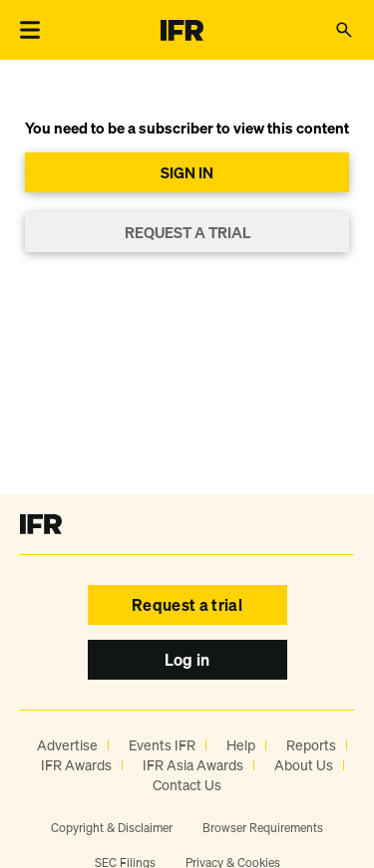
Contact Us (187, 785)
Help (241, 745)
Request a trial (187, 605)
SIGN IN (187, 172)
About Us (304, 765)
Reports (311, 745)
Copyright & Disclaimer (112, 828)
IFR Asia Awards (193, 765)
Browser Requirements (263, 828)
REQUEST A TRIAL (187, 232)
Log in (187, 660)
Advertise (67, 745)
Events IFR (162, 745)
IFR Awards (76, 765)
